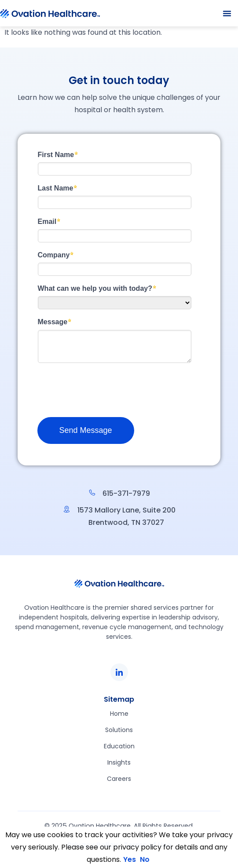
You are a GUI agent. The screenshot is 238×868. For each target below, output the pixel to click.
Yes (130, 859)
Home (119, 714)
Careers (119, 779)
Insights (119, 762)
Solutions (119, 730)
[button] (227, 13)
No (145, 859)
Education (119, 746)
